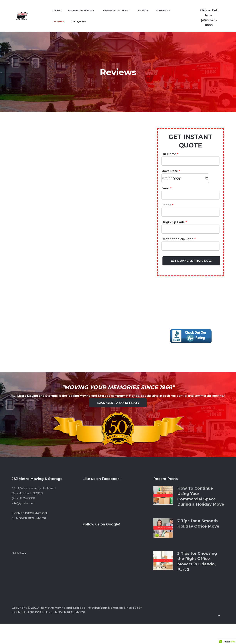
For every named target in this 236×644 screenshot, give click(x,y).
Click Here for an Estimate (118, 384)
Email (190, 164)
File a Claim (19, 544)
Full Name (190, 130)
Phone (190, 181)
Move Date (185, 147)
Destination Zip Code (190, 215)
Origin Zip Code (190, 198)
